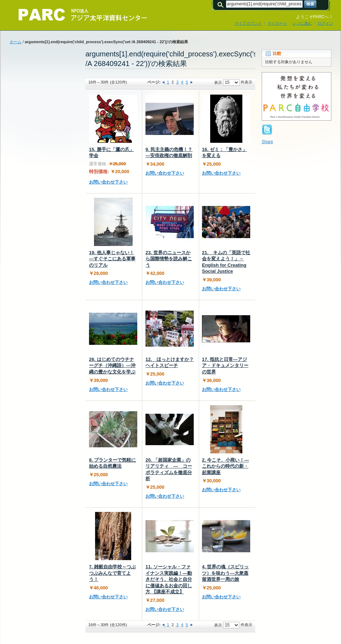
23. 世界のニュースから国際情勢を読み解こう (169, 259)
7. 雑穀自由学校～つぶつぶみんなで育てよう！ (112, 573)
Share (267, 142)
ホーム (16, 42)
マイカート (277, 23)
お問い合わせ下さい (108, 182)
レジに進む (302, 23)
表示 (218, 82)
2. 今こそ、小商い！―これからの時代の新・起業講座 (225, 466)
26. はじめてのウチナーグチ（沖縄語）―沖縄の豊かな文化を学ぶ (112, 366)
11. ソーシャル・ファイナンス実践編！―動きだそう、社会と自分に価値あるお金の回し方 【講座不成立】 (169, 579)
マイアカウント (248, 23)
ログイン (325, 23)
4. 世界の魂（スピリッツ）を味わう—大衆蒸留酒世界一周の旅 (225, 573)
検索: (222, 4)
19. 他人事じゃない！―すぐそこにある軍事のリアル (112, 259)
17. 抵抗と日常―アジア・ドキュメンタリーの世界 (225, 366)
